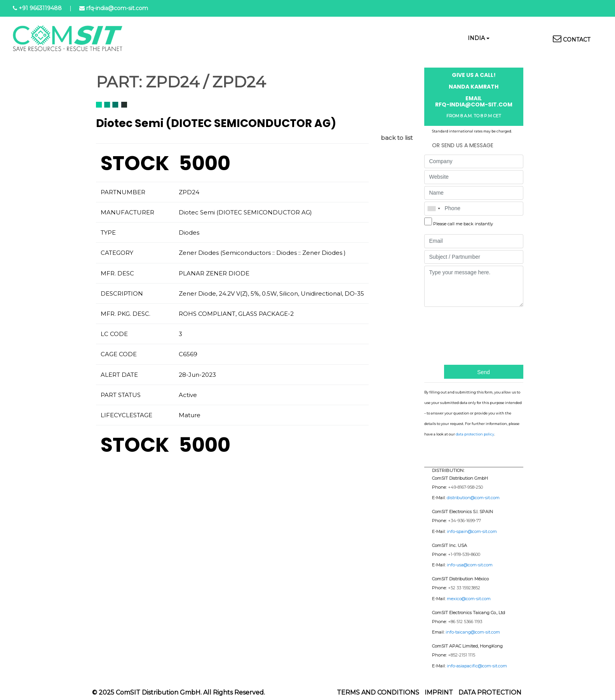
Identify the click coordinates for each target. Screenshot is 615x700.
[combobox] (434, 209)
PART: (119, 82)
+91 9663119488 (40, 8)
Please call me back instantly (463, 224)
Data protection (490, 692)
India (476, 38)
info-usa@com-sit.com (470, 565)
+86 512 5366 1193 (465, 622)
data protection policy (475, 434)
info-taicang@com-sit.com (473, 632)
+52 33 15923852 (464, 588)
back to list (397, 138)
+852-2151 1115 (462, 655)
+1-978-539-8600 (464, 554)
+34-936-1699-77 (464, 521)
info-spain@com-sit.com (472, 531)
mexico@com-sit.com (469, 599)
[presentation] (456, 335)
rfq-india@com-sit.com (117, 8)
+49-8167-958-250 (465, 487)
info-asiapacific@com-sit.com (477, 666)
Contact (577, 40)
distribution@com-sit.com (473, 498)
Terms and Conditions (378, 692)
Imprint (439, 692)
